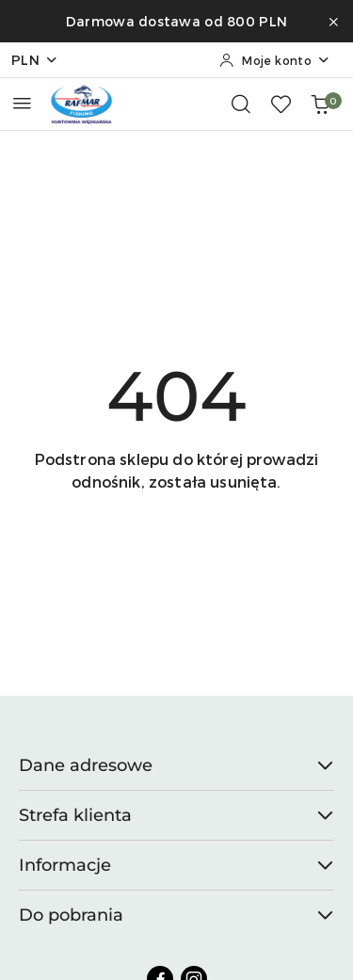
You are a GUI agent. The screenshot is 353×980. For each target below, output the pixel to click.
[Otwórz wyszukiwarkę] (241, 104)
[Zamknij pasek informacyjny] (333, 22)
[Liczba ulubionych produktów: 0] (281, 104)
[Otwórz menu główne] (22, 103)
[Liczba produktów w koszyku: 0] (320, 104)
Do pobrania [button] (176, 915)
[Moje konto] (275, 60)
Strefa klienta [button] (176, 815)
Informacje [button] (176, 865)
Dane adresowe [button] (176, 765)
